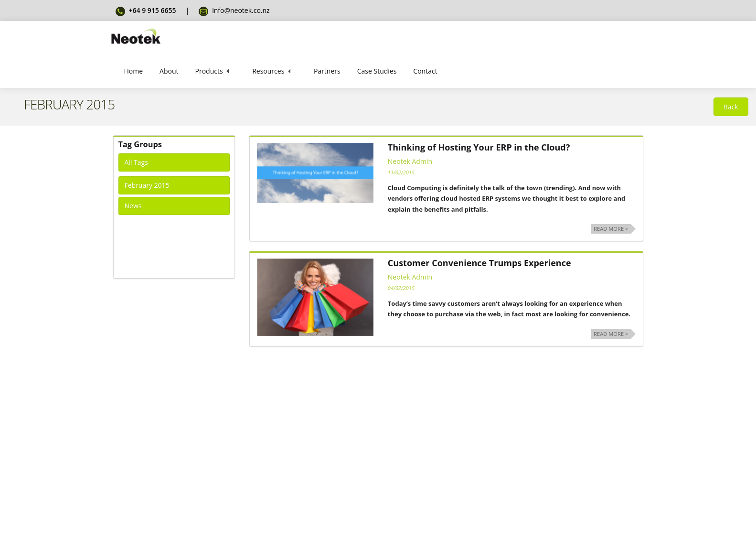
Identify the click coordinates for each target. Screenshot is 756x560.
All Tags (136, 162)
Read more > (611, 229)
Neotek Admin (410, 161)
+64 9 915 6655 (153, 10)
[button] (731, 107)
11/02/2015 (401, 172)
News (133, 206)
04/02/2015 (401, 288)
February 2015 (147, 185)
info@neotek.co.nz (241, 10)
